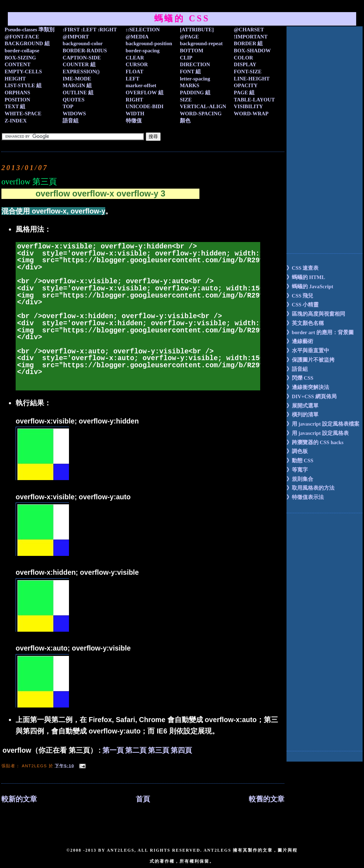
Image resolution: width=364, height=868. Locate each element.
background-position (149, 43)
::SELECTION (143, 30)
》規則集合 (300, 479)
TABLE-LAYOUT (254, 100)
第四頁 (181, 750)
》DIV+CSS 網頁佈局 (312, 396)
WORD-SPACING (201, 114)
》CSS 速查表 (303, 268)
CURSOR (137, 64)
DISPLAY (245, 64)
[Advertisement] (315, 133)
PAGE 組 (244, 93)
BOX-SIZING (20, 58)
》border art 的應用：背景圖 (320, 332)
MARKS (190, 85)
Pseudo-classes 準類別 (30, 30)
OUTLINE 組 (78, 93)
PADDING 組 (195, 93)
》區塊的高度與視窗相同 (316, 314)
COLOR (243, 58)
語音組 (71, 121)
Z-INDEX (16, 121)
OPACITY (246, 85)
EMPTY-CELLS (23, 72)
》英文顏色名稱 (305, 323)
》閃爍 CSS (300, 378)
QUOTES (73, 100)
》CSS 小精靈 (303, 305)
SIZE (186, 100)
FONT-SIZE (248, 72)
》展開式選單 (303, 406)
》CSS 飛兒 (300, 296)
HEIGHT (15, 79)
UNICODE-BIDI (145, 106)
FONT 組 (190, 72)
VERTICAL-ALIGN (203, 106)
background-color (83, 43)
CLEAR (135, 58)
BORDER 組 (248, 43)
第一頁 (113, 750)
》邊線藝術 (300, 341)
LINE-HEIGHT (252, 79)
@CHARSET (249, 30)
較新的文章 (19, 799)
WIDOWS (74, 114)
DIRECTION (195, 64)
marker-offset (141, 85)
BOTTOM (192, 51)
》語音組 (297, 369)
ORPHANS (17, 93)
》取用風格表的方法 (311, 488)
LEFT (133, 79)
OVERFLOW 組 (145, 93)
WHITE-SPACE (23, 114)
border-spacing (143, 51)
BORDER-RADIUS (85, 51)
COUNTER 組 (79, 64)
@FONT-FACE (22, 37)
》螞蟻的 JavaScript (310, 286)
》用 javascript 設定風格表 (318, 433)
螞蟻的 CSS (182, 18)
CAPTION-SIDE (82, 58)
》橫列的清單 (303, 415)
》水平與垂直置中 (308, 351)
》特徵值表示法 (305, 497)
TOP (68, 106)
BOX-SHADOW (252, 51)
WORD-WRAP (251, 114)
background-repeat (201, 43)
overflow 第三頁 (29, 182)
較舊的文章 (267, 799)
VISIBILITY (248, 106)
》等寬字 (297, 470)
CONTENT (18, 64)
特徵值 (134, 121)
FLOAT (135, 72)
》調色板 (297, 451)
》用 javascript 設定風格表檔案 (323, 424)
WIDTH (135, 114)
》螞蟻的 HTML (306, 277)
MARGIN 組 (77, 85)
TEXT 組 (15, 106)
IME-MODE (77, 79)
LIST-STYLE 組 (23, 85)
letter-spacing (195, 79)
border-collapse (22, 51)
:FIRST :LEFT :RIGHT (90, 30)
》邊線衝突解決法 (308, 387)
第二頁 (136, 750)
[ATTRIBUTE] (197, 30)
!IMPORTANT (251, 37)
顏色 (185, 121)
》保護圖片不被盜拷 (311, 360)
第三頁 (159, 750)
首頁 (143, 799)
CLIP (186, 58)
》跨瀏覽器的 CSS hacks (315, 442)
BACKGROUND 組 (27, 43)
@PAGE (189, 37)
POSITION (17, 100)
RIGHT (135, 100)
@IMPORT (76, 37)
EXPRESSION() (81, 72)
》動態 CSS (300, 461)
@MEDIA (137, 37)
